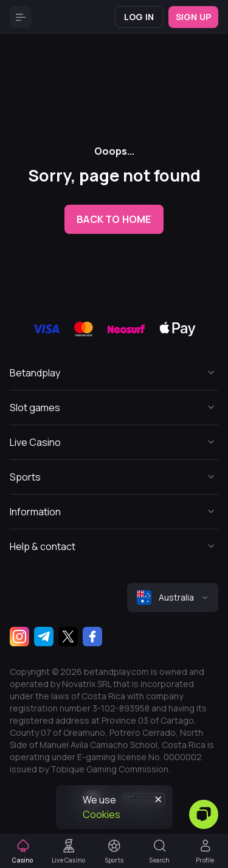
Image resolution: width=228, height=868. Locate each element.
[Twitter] (68, 637)
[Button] (21, 17)
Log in (139, 17)
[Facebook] (92, 637)
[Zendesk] (204, 814)
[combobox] (173, 598)
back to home (114, 219)
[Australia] (173, 598)
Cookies (102, 814)
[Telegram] (44, 637)
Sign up (193, 17)
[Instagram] (19, 637)
